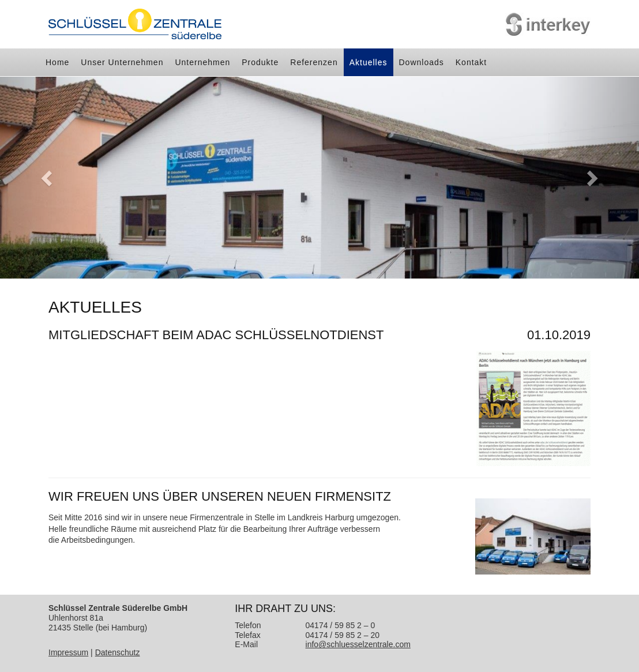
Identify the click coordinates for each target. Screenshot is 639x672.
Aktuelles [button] (369, 62)
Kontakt (471, 62)
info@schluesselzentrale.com (358, 644)
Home (57, 62)
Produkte (260, 62)
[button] (48, 178)
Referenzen (314, 62)
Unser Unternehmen (122, 62)
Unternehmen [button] (202, 62)
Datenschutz (118, 652)
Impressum (68, 652)
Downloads (422, 62)
